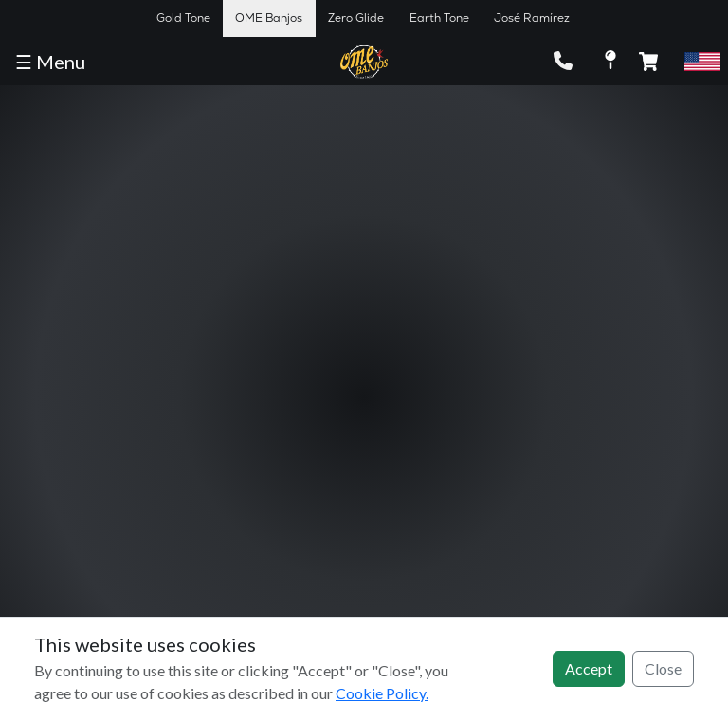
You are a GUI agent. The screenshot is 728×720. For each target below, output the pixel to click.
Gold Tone (183, 18)
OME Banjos (269, 18)
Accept (589, 668)
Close (663, 668)
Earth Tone (439, 18)
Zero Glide (356, 18)
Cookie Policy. (382, 693)
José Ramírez (532, 18)
